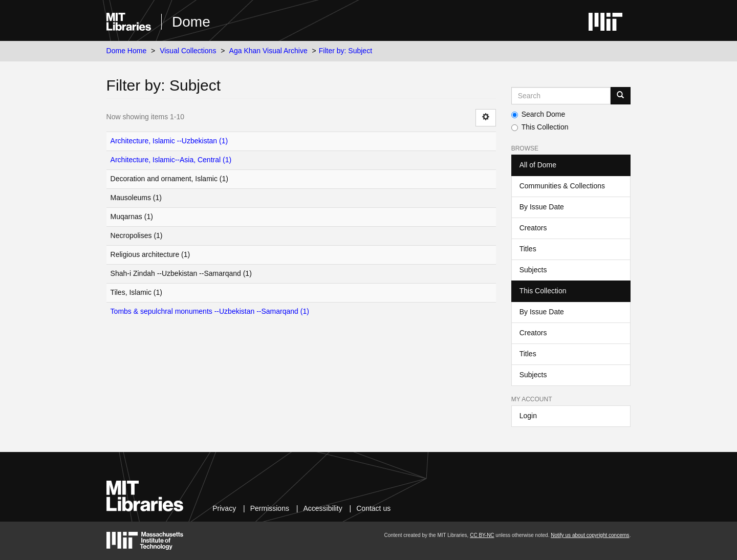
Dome (191, 22)
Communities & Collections (562, 186)
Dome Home (127, 51)
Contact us (373, 508)
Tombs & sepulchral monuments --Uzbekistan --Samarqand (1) (210, 311)
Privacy (224, 508)
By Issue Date (542, 207)
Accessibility (322, 508)
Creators (533, 228)
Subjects (533, 270)
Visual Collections (188, 51)
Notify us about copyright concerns (590, 535)
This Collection (540, 127)
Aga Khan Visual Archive (268, 51)
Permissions (270, 508)
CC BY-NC (482, 535)
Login (528, 416)
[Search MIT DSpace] (561, 96)
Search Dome (538, 114)
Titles (528, 249)
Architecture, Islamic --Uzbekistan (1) (169, 141)
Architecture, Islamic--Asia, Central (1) (171, 160)
